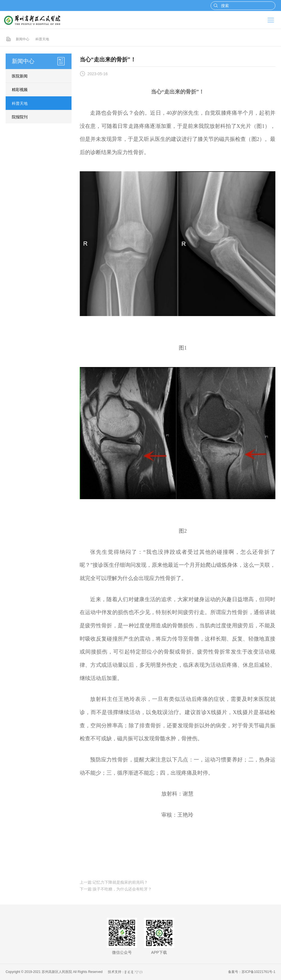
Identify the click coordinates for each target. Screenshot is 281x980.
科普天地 (42, 39)
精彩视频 (20, 90)
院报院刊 (20, 117)
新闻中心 (23, 39)
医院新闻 (20, 76)
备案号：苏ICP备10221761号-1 (252, 972)
